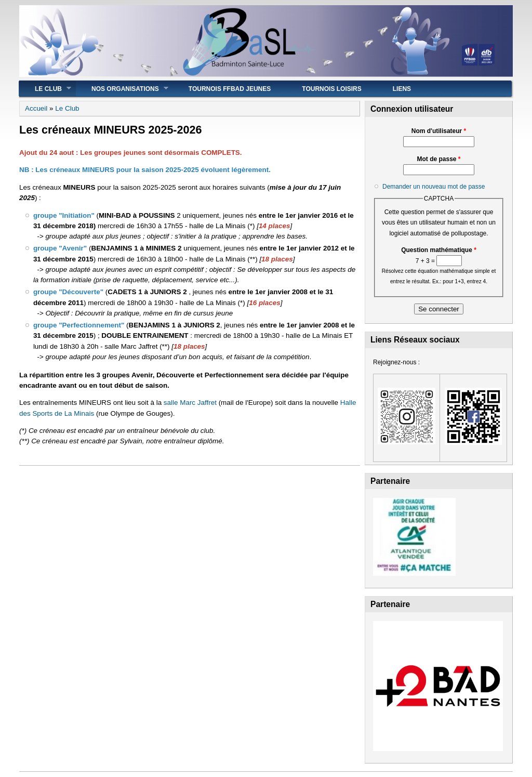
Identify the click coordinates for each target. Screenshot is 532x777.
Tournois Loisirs (331, 89)
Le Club (45, 89)
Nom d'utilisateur (439, 131)
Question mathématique (439, 250)
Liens (402, 89)
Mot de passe (438, 159)
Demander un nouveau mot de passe (434, 187)
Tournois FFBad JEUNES (230, 89)
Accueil (36, 108)
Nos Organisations (122, 89)
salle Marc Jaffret (190, 403)
